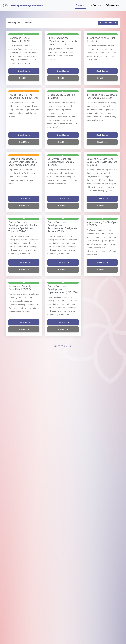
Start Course (24, 71)
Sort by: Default (107, 23)
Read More (24, 78)
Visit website (67, 346)
